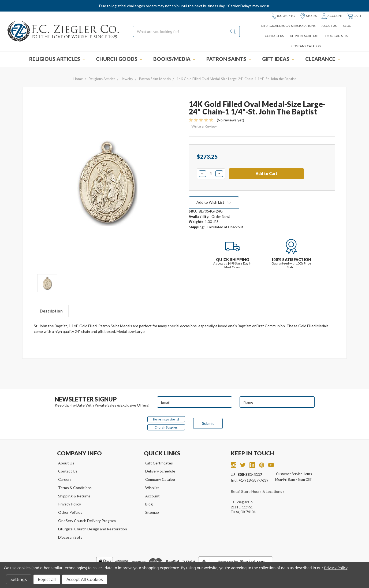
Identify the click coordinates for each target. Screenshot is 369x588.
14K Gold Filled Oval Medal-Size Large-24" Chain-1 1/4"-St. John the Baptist (236, 79)
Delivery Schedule (305, 36)
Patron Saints (229, 59)
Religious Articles (57, 59)
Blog (347, 26)
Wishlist (152, 488)
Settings (19, 579)
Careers (65, 479)
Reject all (47, 579)
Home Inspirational (166, 419)
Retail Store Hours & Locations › (257, 491)
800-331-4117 (283, 16)
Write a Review (204, 126)
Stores (308, 16)
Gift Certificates (159, 463)
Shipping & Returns (74, 496)
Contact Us (274, 36)
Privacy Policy (70, 504)
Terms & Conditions (75, 488)
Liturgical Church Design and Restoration (93, 529)
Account (332, 16)
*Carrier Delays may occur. (248, 6)
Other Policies (70, 512)
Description (51, 311)
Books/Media (174, 59)
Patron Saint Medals (155, 79)
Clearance (323, 59)
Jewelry (127, 79)
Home (78, 79)
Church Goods (119, 59)
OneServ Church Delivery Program (87, 521)
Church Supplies (166, 427)
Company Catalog (306, 46)
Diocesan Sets (337, 36)
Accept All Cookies (85, 579)
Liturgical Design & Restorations (288, 26)
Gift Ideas (278, 59)
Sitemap (152, 512)
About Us (329, 26)
